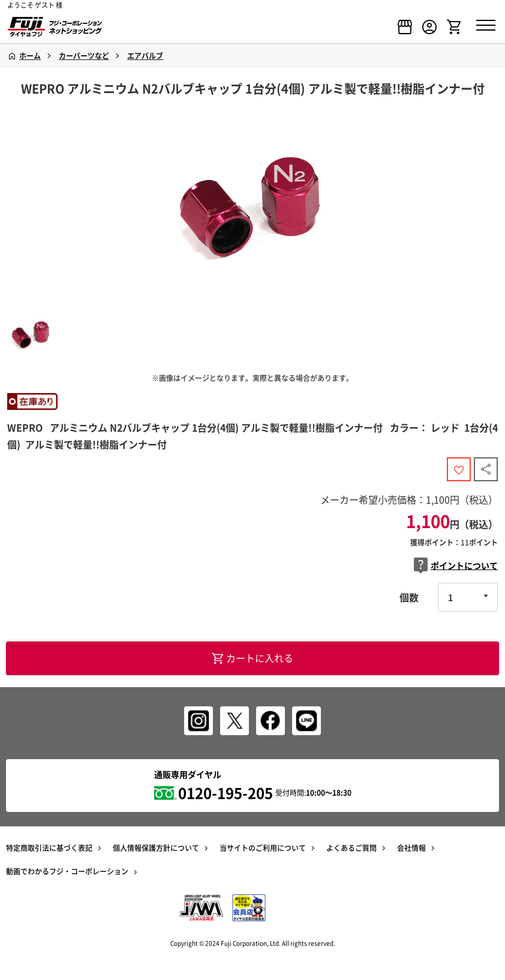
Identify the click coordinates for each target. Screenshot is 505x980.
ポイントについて (456, 566)
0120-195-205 (226, 793)
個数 (409, 597)
